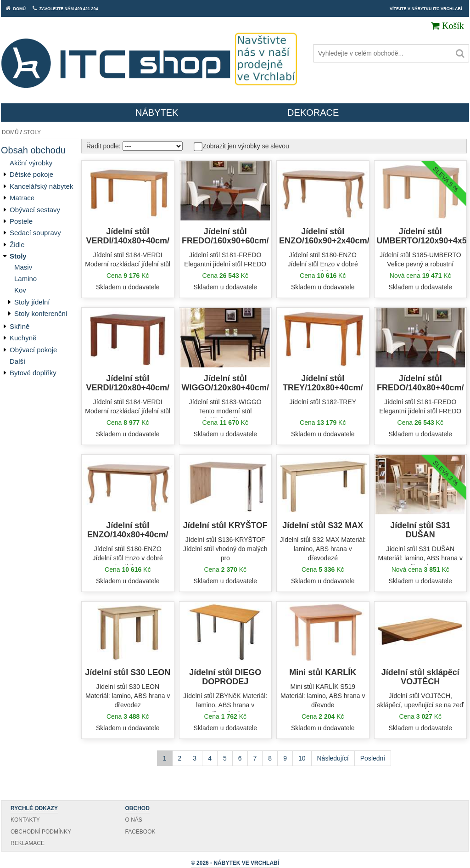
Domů (10, 132)
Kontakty (25, 820)
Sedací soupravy (35, 233)
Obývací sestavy (35, 210)
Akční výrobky (31, 163)
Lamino (25, 279)
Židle (17, 245)
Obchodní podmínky (41, 832)
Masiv (23, 267)
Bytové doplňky (33, 373)
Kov (20, 290)
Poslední (373, 758)
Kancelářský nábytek (41, 186)
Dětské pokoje (31, 174)
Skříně (20, 326)
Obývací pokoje (33, 350)
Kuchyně (23, 338)
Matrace (22, 198)
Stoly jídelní (32, 302)
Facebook (140, 832)
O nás (134, 820)
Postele (21, 221)
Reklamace (28, 843)
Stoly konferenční (41, 313)
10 (302, 758)
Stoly (32, 132)
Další (17, 361)
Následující (333, 758)
